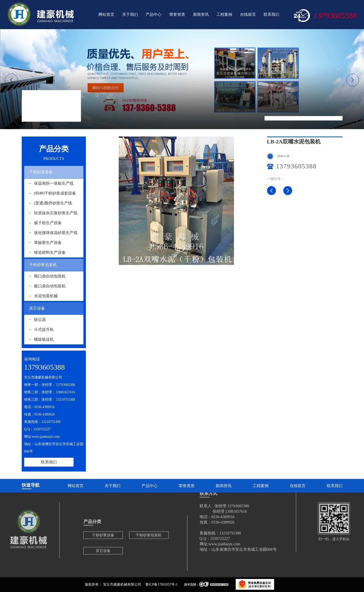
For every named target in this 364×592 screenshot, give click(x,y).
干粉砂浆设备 (41, 172)
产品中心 (153, 14)
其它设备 (37, 308)
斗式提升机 (44, 329)
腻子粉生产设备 (48, 223)
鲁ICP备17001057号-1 (162, 584)
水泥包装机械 (293, 118)
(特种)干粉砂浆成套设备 (55, 193)
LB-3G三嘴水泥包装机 (271, 191)
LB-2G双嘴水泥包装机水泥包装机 (288, 191)
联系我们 (271, 14)
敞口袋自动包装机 (50, 286)
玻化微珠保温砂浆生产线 (56, 233)
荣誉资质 (177, 14)
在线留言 (248, 14)
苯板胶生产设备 (48, 243)
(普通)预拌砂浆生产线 (53, 203)
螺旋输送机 (44, 339)
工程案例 (224, 14)
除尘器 (40, 320)
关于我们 (130, 14)
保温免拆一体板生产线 (54, 183)
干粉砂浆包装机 (43, 265)
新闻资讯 (201, 14)
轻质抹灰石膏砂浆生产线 (56, 213)
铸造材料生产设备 (50, 252)
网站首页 (106, 14)
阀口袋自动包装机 (50, 276)
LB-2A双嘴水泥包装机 (326, 118)
